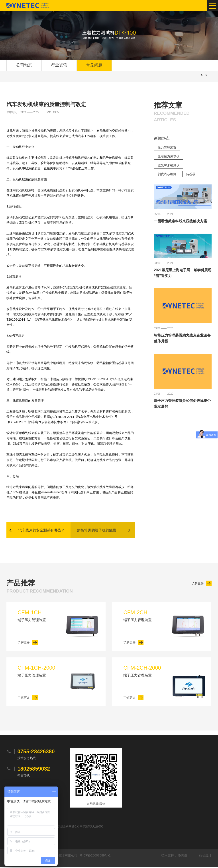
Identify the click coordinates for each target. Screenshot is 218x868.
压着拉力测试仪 (169, 157)
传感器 (191, 174)
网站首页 (200, 76)
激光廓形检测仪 (169, 165)
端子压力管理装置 (39, 616)
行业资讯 (59, 65)
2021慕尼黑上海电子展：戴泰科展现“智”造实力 (183, 273)
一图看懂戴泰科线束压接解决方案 (181, 221)
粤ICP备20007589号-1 (95, 856)
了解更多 (198, 584)
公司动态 (24, 65)
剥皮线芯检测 (167, 174)
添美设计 (184, 856)
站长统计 (205, 856)
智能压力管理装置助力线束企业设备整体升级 (182, 338)
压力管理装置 (167, 148)
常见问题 (94, 65)
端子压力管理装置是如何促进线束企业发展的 (182, 404)
